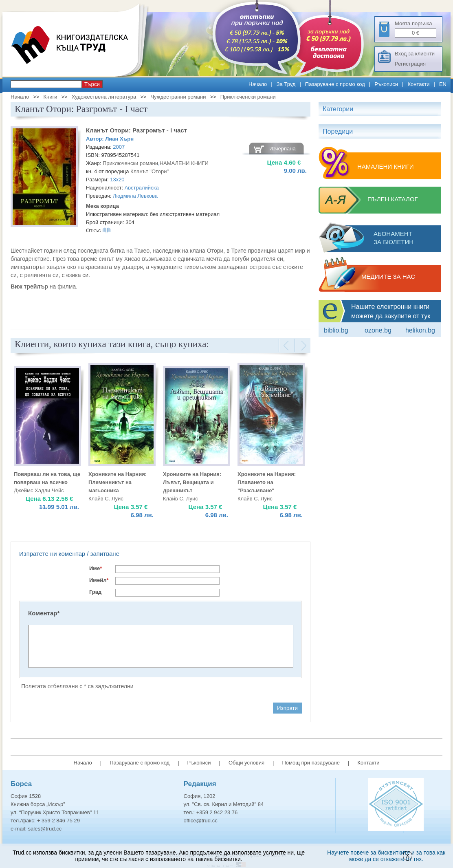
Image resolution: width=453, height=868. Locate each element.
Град (95, 592)
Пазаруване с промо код (335, 84)
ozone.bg (378, 330)
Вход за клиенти (415, 54)
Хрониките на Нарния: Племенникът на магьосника (118, 482)
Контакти (418, 84)
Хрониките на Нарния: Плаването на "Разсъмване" (267, 482)
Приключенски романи (248, 97)
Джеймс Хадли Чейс (39, 490)
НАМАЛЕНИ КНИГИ (184, 163)
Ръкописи (386, 84)
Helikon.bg (420, 330)
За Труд (286, 84)
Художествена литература (104, 97)
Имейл (99, 580)
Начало (258, 84)
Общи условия (246, 763)
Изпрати (287, 708)
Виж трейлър (29, 286)
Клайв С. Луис (106, 499)
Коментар (44, 613)
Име (96, 568)
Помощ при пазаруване (311, 763)
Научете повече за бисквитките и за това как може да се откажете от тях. (386, 856)
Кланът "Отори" (150, 171)
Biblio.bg (336, 330)
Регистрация (410, 64)
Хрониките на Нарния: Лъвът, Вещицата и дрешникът (192, 482)
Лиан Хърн (119, 139)
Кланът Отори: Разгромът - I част (136, 130)
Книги (50, 97)
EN (443, 84)
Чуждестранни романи (178, 97)
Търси (92, 84)
